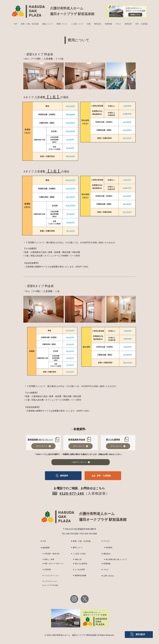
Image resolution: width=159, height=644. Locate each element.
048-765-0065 (72, 534)
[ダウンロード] (43, 446)
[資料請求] (63, 476)
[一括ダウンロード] (81, 462)
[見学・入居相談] (103, 476)
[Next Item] (132, 76)
